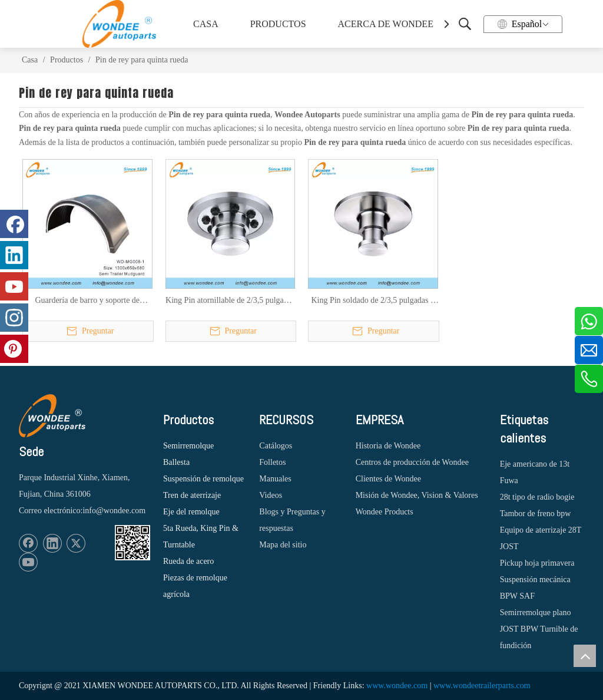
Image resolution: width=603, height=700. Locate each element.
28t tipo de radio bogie (537, 497)
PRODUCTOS (278, 24)
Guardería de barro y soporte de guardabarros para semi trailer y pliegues (87, 301)
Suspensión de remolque (203, 479)
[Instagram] (14, 318)
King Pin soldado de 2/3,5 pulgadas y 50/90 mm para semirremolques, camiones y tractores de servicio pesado (373, 301)
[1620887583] (132, 543)
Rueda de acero (188, 561)
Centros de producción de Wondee (412, 462)
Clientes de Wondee (388, 479)
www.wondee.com (397, 686)
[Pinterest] (14, 349)
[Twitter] (76, 543)
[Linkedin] (52, 543)
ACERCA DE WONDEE (384, 24)
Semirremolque (188, 446)
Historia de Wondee (388, 446)
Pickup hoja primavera (537, 563)
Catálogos (276, 446)
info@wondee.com (114, 511)
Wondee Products (385, 512)
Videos (271, 495)
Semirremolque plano (536, 612)
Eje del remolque (191, 512)
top (585, 656)
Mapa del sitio (283, 545)
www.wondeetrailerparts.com (482, 686)
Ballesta (176, 462)
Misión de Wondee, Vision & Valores (417, 495)
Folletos (272, 462)
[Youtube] (28, 562)
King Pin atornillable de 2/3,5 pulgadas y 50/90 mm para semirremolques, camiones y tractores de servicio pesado (230, 301)
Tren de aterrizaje (192, 495)
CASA (206, 24)
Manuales (275, 479)
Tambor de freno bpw (536, 514)
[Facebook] (28, 543)
